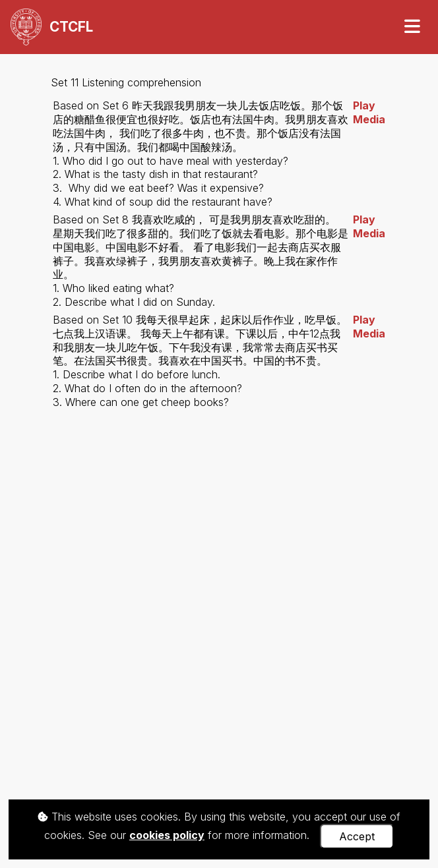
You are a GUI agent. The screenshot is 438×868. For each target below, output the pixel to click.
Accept (357, 836)
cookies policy (167, 835)
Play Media (369, 112)
